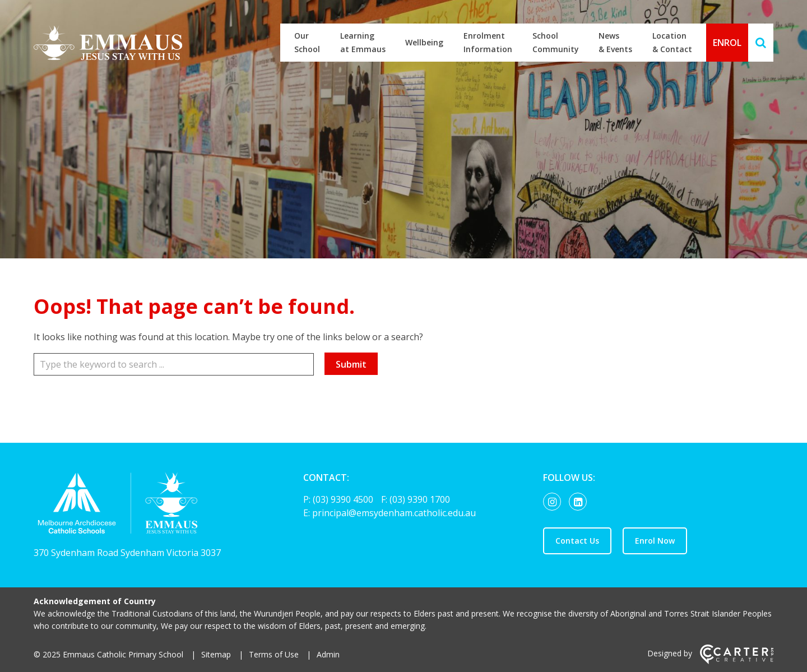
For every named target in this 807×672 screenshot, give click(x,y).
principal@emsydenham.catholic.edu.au (394, 513)
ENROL (727, 43)
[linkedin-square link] (581, 502)
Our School (307, 42)
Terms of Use (274, 654)
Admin (328, 654)
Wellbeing (424, 42)
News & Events (615, 42)
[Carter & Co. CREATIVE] (737, 661)
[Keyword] (174, 364)
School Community (556, 42)
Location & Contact (672, 42)
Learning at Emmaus (363, 42)
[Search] (761, 43)
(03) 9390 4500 (344, 499)
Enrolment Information (488, 42)
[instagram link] (555, 502)
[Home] (149, 506)
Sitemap (216, 654)
